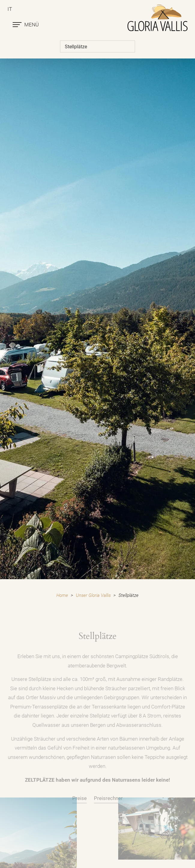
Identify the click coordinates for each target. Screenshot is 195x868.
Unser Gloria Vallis (93, 595)
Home (62, 595)
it (10, 9)
